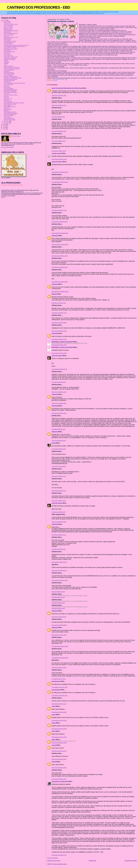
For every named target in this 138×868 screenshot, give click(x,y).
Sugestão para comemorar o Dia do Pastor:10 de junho (16, 45)
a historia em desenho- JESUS (11, 95)
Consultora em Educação (60, 781)
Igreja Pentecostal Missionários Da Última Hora (67, 88)
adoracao (55, 81)
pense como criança (8, 27)
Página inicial (92, 861)
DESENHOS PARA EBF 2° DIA (11, 37)
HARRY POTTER (8, 109)
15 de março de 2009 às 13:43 (59, 392)
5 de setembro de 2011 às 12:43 (59, 687)
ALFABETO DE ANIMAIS (9, 60)
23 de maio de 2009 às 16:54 (59, 491)
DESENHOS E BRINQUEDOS (11, 77)
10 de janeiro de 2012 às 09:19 (59, 737)
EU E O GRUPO (8, 50)
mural (5, 65)
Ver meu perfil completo (7, 147)
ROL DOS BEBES (8, 44)
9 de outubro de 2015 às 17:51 (59, 855)
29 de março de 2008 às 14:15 (59, 105)
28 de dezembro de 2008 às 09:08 (60, 292)
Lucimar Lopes (56, 153)
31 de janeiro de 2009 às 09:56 (59, 353)
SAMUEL (6, 61)
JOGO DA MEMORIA (9, 89)
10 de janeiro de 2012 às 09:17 (59, 720)
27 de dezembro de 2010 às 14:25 (60, 646)
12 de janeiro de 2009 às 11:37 (59, 313)
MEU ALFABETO (8, 106)
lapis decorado (7, 87)
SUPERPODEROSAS (9, 73)
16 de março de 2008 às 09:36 (59, 95)
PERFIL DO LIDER (8, 30)
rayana (54, 745)
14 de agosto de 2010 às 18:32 (59, 625)
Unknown (55, 236)
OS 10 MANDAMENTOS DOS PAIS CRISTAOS (14, 83)
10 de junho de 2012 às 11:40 (59, 779)
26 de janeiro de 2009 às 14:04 (59, 339)
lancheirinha (7, 86)
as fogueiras (7, 100)
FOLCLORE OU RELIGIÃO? (10, 104)
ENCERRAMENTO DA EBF (10, 41)
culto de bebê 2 (7, 54)
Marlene (54, 294)
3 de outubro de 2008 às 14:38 (59, 210)
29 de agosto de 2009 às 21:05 (59, 562)
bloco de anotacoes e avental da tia (12, 68)
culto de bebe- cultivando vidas (11, 57)
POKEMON (6, 111)
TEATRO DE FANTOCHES (10, 58)
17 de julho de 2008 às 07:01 (59, 141)
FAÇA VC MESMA (8, 102)
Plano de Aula (7, 53)
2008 (4, 124)
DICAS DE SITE (7, 32)
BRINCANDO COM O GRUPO (11, 49)
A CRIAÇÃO (7, 62)
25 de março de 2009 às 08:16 (59, 413)
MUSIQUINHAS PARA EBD (10, 91)
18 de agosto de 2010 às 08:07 (59, 635)
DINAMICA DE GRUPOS (9, 52)
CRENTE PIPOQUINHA (9, 81)
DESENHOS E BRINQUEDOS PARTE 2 (13, 78)
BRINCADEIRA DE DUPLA (10, 112)
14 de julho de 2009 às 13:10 (59, 549)
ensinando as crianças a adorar (11, 24)
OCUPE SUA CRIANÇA (9, 74)
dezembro (7, 123)
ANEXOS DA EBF (8, 39)
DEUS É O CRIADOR (9, 35)
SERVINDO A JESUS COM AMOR (62, 342)
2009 (4, 126)
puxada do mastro (8, 99)
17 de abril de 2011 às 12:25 (59, 679)
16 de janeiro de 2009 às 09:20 (59, 331)
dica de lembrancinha (9, 85)
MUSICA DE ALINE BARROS (10, 92)
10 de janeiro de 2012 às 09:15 (59, 712)
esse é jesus (7, 94)
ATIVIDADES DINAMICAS (10, 115)
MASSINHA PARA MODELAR (10, 90)
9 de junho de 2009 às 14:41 (59, 512)
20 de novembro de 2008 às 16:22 (60, 244)
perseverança (56, 681)
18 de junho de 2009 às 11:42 (59, 535)
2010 (4, 127)
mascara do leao (8, 23)
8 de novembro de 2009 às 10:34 (60, 580)
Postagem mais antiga (131, 861)
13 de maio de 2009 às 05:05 (59, 441)
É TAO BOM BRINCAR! (9, 119)
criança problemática (8, 26)
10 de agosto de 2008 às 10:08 (59, 159)
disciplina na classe (8, 28)
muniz (54, 706)
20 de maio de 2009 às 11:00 (59, 476)
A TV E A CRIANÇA (8, 75)
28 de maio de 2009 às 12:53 (59, 501)
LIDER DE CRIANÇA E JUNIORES (12, 69)
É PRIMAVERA (7, 82)
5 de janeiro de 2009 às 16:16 (59, 303)
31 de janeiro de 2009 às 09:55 (59, 345)
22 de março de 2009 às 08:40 (59, 403)
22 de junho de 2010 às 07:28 (59, 617)
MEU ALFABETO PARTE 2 (10, 107)
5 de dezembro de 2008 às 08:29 (60, 282)
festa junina (6, 96)
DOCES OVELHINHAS (9, 70)
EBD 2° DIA (6, 36)
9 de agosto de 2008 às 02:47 (59, 151)
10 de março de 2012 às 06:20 (59, 768)
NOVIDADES (7, 71)
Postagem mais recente (54, 861)
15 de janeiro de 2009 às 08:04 (59, 323)
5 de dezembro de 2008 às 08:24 (60, 267)
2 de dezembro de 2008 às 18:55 (60, 256)
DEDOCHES (7, 108)
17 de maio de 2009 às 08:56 (59, 466)
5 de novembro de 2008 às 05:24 (60, 222)
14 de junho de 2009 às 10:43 (59, 522)
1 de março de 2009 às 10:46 (59, 382)
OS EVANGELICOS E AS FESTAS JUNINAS (14, 103)
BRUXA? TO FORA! (8, 116)
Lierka (54, 443)
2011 (4, 129)
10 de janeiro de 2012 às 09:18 (59, 729)
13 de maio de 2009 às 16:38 (59, 449)
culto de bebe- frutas (8, 56)
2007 (4, 20)
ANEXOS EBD (7, 40)
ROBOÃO (6, 64)
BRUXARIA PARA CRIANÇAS (11, 79)
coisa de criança (57, 162)
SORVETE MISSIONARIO (10, 120)
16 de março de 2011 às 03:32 (59, 668)
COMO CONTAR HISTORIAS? (11, 113)
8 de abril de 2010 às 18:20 (58, 592)
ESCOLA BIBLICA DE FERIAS (11, 33)
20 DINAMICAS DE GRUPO (10, 48)
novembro (7, 121)
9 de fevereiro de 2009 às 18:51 (59, 369)
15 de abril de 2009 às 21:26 (59, 429)
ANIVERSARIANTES (9, 66)
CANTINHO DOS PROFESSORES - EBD (38, 7)
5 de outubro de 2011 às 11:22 (59, 704)
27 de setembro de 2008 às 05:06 (60, 182)
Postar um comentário (53, 858)
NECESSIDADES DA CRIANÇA (11, 31)
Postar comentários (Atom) (59, 864)
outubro (6, 22)
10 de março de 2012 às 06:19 (59, 751)
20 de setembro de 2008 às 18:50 (60, 172)
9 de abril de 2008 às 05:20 (58, 117)
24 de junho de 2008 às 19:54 (59, 131)
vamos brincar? (7, 117)
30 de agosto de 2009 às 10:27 (59, 570)
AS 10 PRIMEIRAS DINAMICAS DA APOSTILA (14, 47)
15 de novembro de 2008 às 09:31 (60, 233)
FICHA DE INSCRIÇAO (9, 43)
